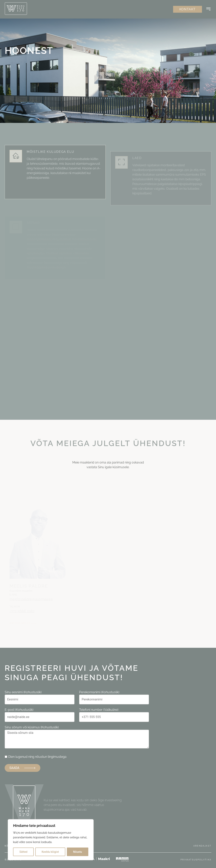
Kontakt (188, 9)
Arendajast (202, 846)
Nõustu (77, 852)
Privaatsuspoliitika (196, 860)
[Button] (208, 9)
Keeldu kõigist (50, 852)
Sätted (23, 852)
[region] (51, 840)
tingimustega (57, 757)
